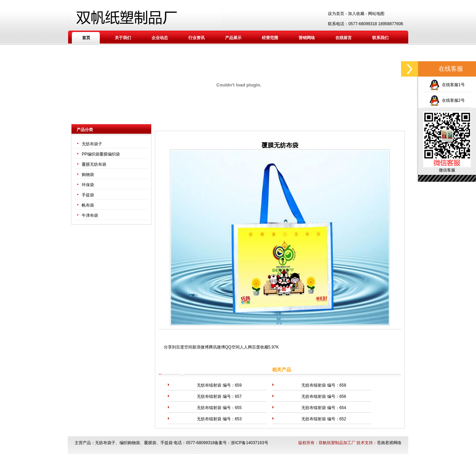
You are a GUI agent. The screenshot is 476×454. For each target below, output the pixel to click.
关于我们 (123, 38)
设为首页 (336, 14)
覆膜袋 (150, 443)
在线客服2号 (447, 100)
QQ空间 (232, 347)
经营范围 (270, 38)
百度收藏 (260, 347)
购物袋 (88, 175)
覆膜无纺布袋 (94, 164)
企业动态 (160, 38)
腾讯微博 (217, 347)
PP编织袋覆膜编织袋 (101, 154)
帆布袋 (88, 205)
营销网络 (307, 38)
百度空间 (184, 347)
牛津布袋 (90, 215)
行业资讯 (196, 38)
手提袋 (88, 195)
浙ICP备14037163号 (249, 443)
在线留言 (344, 38)
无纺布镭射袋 (209, 385)
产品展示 (233, 38)
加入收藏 (356, 14)
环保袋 (88, 185)
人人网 (246, 347)
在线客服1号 (447, 85)
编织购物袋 (130, 443)
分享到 (170, 347)
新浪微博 (201, 347)
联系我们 (380, 38)
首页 (86, 38)
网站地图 (376, 14)
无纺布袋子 (92, 144)
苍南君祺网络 (389, 443)
